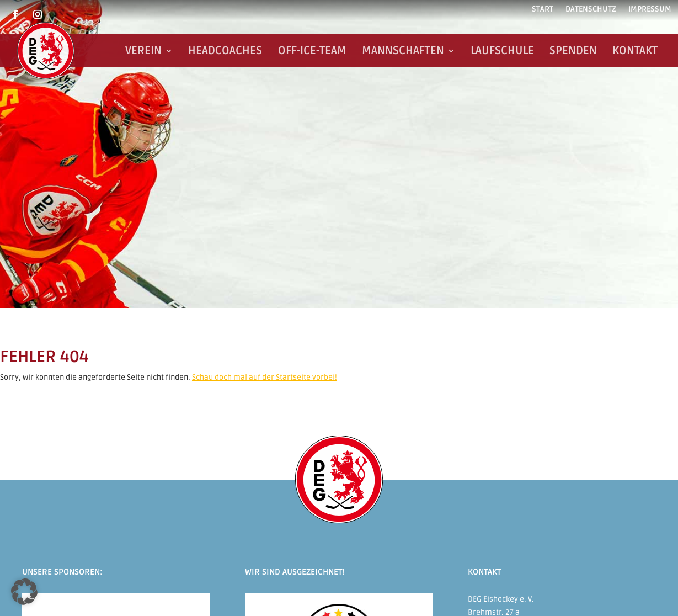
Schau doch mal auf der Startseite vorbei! (265, 377)
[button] (24, 592)
